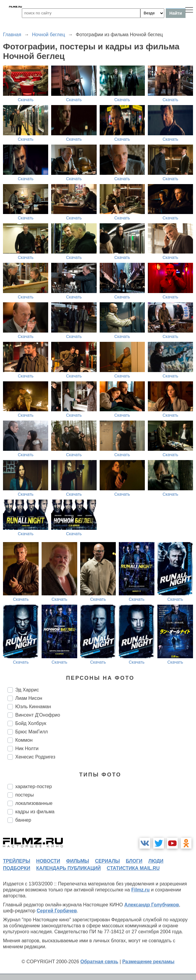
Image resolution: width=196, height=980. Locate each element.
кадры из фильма (35, 812)
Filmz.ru (140, 890)
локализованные (34, 803)
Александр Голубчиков (152, 905)
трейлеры (17, 861)
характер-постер (34, 786)
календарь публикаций (69, 868)
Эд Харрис (27, 690)
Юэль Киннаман (33, 707)
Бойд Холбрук (31, 723)
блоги (134, 861)
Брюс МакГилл (32, 732)
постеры (25, 795)
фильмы (78, 861)
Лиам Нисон (29, 698)
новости (48, 861)
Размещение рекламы (148, 962)
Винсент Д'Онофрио (38, 715)
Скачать (26, 100)
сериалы (107, 861)
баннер (23, 820)
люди (156, 861)
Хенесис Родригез (35, 757)
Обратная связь (99, 962)
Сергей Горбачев (57, 911)
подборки (17, 868)
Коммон (24, 740)
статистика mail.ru (133, 868)
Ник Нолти (27, 748)
